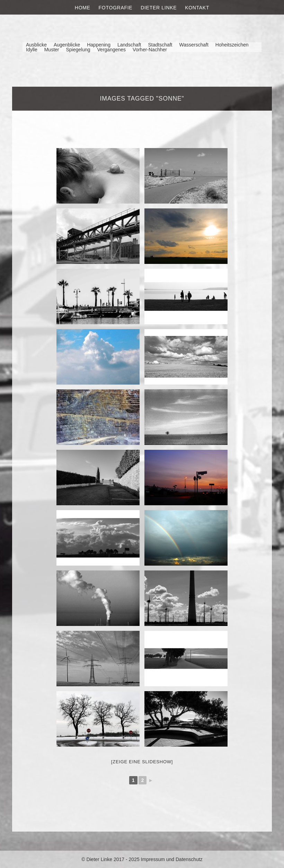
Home (83, 8)
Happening (99, 45)
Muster (52, 50)
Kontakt (197, 8)
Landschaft (129, 45)
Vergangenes (112, 50)
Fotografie (116, 8)
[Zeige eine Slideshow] (142, 762)
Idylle (32, 50)
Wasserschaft (194, 45)
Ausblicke (36, 45)
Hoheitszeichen (232, 45)
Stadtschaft (160, 45)
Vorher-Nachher (150, 50)
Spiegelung (78, 50)
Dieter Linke (159, 8)
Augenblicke (67, 45)
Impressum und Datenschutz (172, 859)
